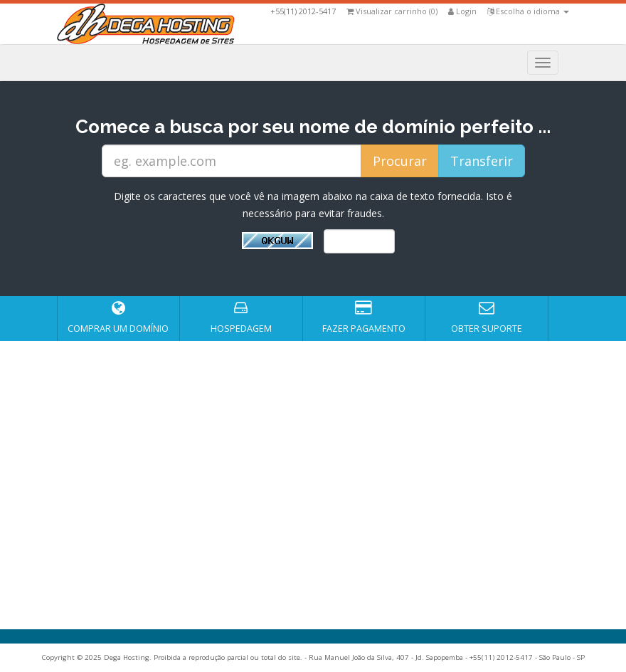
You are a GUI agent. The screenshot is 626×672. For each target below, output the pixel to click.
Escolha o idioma (528, 11)
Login (462, 11)
